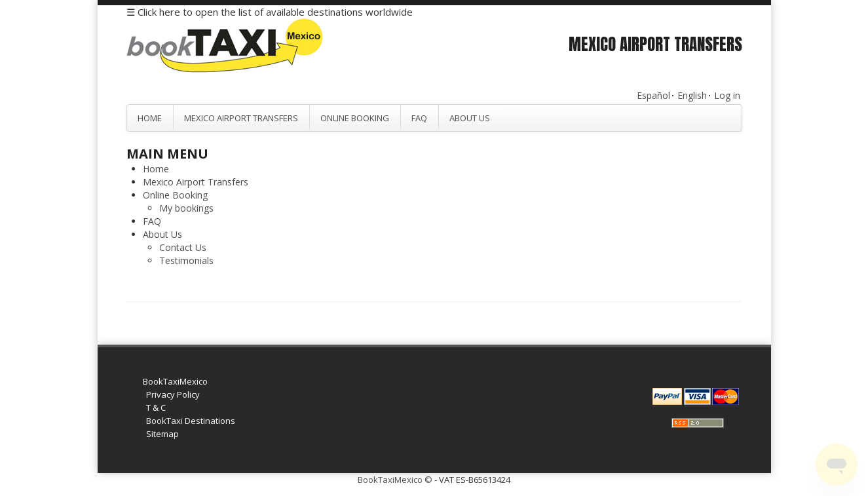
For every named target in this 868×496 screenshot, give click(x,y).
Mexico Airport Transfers (241, 118)
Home (150, 118)
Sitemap (162, 434)
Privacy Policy (173, 394)
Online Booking (355, 118)
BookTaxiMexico (175, 381)
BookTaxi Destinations (191, 421)
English (692, 95)
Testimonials (186, 260)
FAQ (419, 118)
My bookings (186, 208)
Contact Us (183, 247)
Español (653, 95)
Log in (727, 95)
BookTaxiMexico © (395, 480)
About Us (470, 118)
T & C (156, 408)
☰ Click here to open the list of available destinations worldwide (270, 12)
